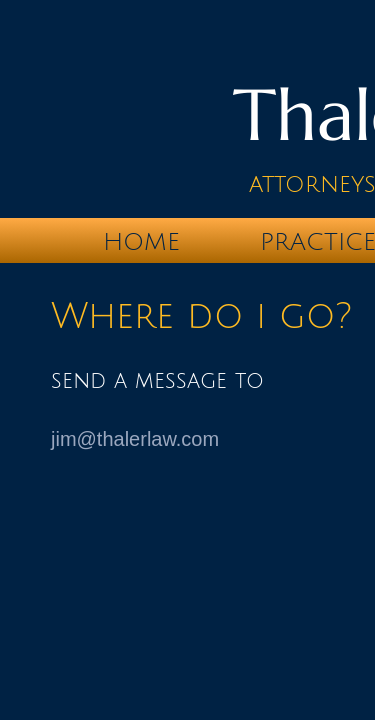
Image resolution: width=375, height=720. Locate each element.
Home (141, 242)
